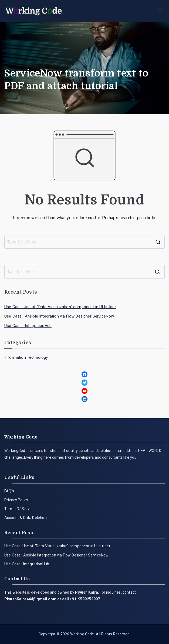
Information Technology (26, 357)
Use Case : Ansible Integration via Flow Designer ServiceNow (59, 316)
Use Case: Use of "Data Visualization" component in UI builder (60, 307)
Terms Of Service (20, 509)
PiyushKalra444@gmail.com (30, 599)
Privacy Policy (16, 500)
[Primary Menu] (160, 11)
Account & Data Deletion (26, 518)
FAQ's (9, 491)
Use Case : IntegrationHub (28, 326)
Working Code (82, 634)
